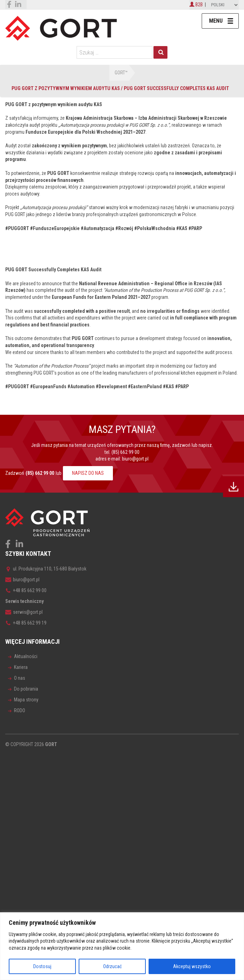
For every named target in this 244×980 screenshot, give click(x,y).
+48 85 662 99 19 (26, 623)
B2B (196, 5)
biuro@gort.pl (135, 459)
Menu (216, 21)
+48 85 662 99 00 (26, 590)
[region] (122, 946)
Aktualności (26, 656)
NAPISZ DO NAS (88, 473)
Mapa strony (26, 700)
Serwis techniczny (24, 601)
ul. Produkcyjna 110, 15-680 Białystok (46, 569)
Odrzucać (112, 966)
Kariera (21, 667)
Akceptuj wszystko (192, 966)
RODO (20, 710)
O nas (20, 678)
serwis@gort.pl (24, 612)
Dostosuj (42, 966)
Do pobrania (26, 689)
